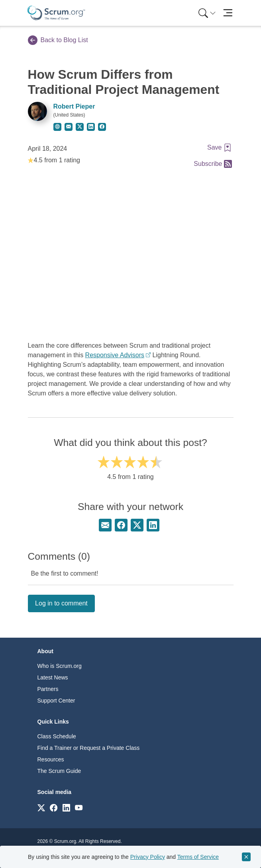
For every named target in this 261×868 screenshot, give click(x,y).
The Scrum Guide (59, 771)
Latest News (53, 677)
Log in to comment (61, 603)
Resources (51, 759)
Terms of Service (198, 857)
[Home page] (56, 13)
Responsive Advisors (115, 355)
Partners (48, 689)
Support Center (56, 701)
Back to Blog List (58, 40)
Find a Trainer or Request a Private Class (89, 748)
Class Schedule (57, 736)
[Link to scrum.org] (41, 807)
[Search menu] (207, 13)
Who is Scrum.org (60, 666)
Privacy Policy (148, 857)
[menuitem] (206, 13)
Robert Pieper (74, 106)
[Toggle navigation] (228, 13)
